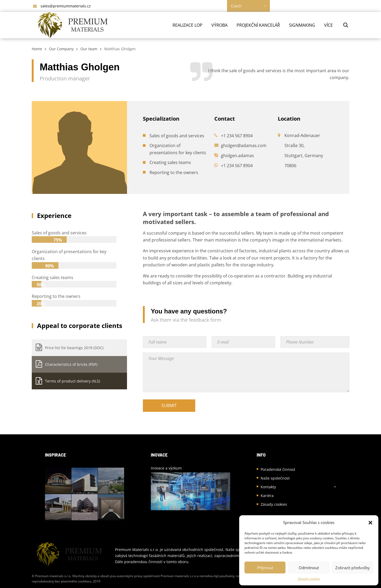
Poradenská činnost (278, 469)
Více (328, 25)
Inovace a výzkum (166, 468)
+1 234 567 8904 (237, 136)
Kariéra (267, 496)
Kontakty (268, 487)
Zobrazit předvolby (353, 568)
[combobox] (248, 6)
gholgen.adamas (237, 156)
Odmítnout (309, 568)
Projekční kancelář (258, 25)
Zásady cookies (309, 579)
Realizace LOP (187, 25)
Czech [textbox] (236, 6)
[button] (370, 523)
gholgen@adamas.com (244, 145)
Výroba (219, 25)
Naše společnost (275, 478)
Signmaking (302, 25)
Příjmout (265, 568)
